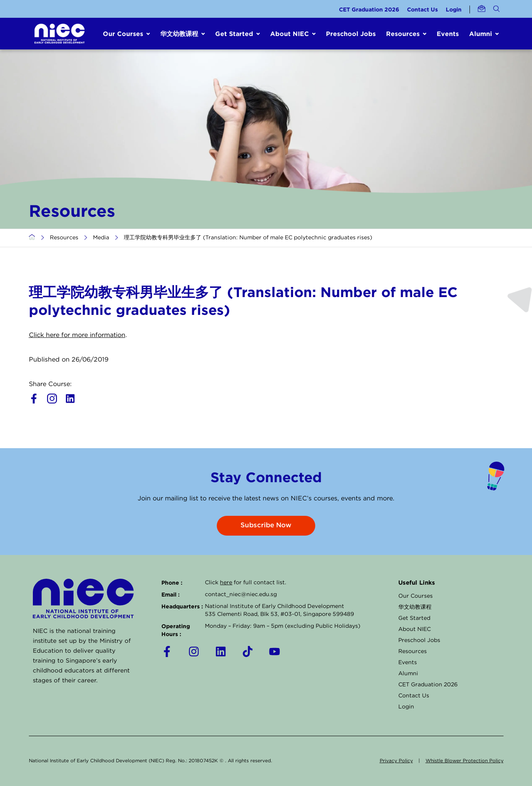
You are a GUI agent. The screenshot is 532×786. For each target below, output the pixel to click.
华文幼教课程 (415, 607)
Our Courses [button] (123, 34)
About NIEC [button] (290, 34)
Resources (64, 238)
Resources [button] (403, 34)
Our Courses (416, 596)
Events (448, 34)
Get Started (414, 618)
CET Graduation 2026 (369, 9)
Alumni (408, 674)
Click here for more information (77, 335)
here (226, 583)
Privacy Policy (396, 761)
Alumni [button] (481, 34)
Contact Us (422, 9)
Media (101, 238)
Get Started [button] (234, 34)
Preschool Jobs (351, 34)
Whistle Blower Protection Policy (465, 761)
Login (454, 9)
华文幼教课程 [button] (179, 34)
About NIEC (415, 629)
